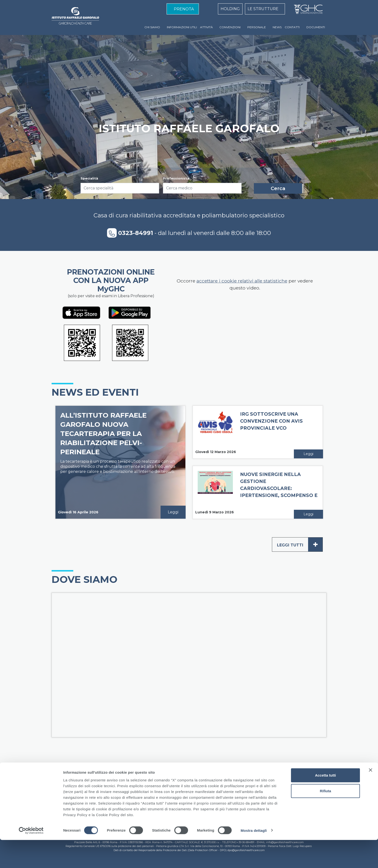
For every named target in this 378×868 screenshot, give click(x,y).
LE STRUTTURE (263, 9)
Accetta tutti (326, 803)
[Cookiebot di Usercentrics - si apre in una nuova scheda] (31, 859)
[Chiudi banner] (371, 798)
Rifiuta (326, 819)
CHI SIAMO (152, 27)
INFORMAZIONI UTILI (182, 27)
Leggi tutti (300, 544)
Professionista (176, 178)
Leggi (173, 512)
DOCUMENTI (316, 27)
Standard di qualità (149, 789)
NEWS (277, 27)
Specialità (89, 178)
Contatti (239, 789)
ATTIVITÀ (206, 27)
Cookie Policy (184, 789)
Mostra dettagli (254, 858)
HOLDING (230, 9)
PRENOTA (184, 9)
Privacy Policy (214, 789)
